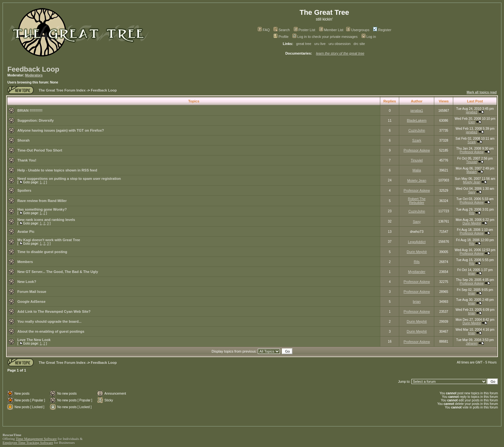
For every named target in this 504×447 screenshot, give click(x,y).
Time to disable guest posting (42, 252)
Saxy (472, 192)
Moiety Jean (417, 180)
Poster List (305, 30)
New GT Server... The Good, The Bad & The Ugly (58, 272)
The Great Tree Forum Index (62, 90)
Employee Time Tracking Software (28, 443)
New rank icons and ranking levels (46, 220)
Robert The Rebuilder (417, 201)
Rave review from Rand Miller (42, 201)
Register (382, 30)
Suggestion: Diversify (36, 120)
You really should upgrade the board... (50, 321)
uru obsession (340, 44)
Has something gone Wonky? (42, 209)
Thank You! (27, 160)
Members (25, 262)
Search (282, 30)
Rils (472, 213)
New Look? (27, 282)
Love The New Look (34, 340)
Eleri (472, 122)
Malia (417, 170)
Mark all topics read (482, 92)
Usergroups (358, 30)
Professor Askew (417, 150)
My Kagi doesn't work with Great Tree (49, 240)
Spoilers (24, 190)
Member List (331, 30)
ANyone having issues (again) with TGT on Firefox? (61, 130)
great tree (304, 44)
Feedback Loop (33, 69)
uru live (320, 44)
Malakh (472, 172)
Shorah (23, 140)
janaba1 (417, 110)
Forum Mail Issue (32, 292)
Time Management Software (36, 439)
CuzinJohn (417, 130)
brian (472, 273)
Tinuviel (417, 160)
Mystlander (417, 272)
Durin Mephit (472, 223)
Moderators (34, 75)
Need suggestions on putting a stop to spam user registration (69, 179)
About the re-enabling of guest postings (51, 331)
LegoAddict (417, 242)
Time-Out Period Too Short (40, 150)
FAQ (264, 30)
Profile (281, 37)
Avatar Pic (26, 232)
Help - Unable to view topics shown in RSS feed (57, 170)
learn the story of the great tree (340, 53)
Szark (417, 140)
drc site (359, 44)
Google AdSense (32, 302)
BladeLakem (417, 120)
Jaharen (472, 343)
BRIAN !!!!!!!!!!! (30, 110)
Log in (369, 37)
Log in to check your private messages (325, 37)
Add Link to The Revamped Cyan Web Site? (54, 311)
